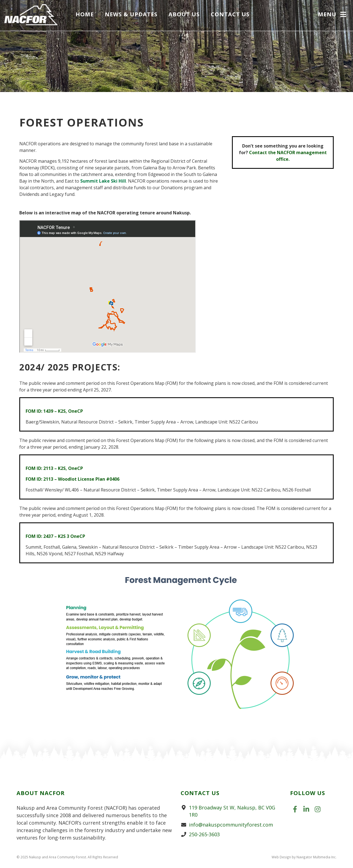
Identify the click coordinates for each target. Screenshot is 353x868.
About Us (186, 15)
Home (86, 15)
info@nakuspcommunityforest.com (231, 825)
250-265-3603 (204, 834)
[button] (333, 15)
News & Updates (133, 15)
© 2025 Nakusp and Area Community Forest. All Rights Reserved (67, 857)
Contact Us (232, 15)
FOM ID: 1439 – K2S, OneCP (54, 411)
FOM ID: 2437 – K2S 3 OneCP (55, 536)
